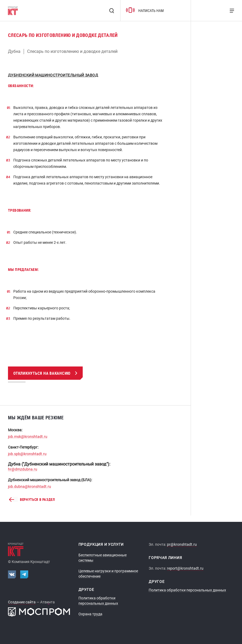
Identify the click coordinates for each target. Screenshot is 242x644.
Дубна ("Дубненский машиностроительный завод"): (59, 464)
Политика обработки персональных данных (187, 590)
